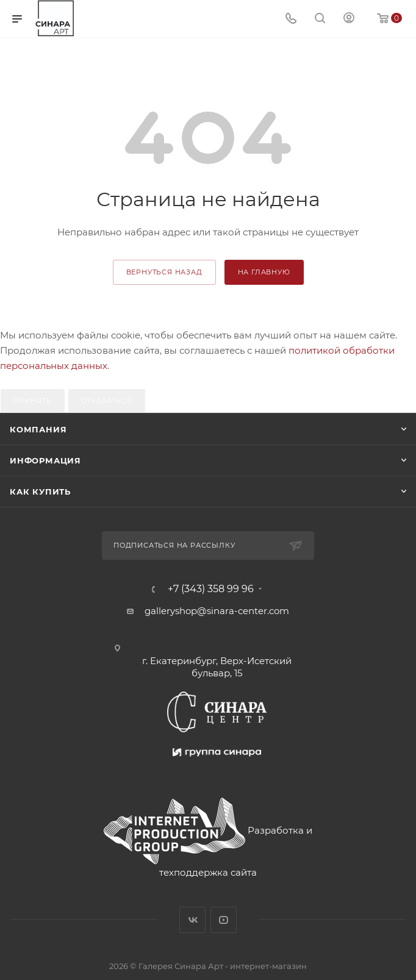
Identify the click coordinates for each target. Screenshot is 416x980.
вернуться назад (164, 272)
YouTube (224, 920)
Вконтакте (192, 920)
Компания (38, 429)
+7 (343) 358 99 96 (211, 589)
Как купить (40, 492)
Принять (33, 401)
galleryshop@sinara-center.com (217, 611)
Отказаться (107, 401)
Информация (45, 460)
